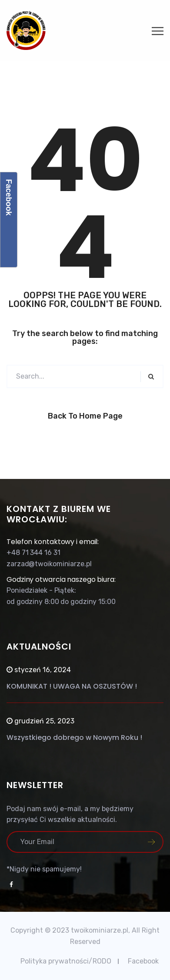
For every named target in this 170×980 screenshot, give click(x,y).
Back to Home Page (85, 416)
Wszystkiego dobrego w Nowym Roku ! (74, 737)
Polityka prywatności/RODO (66, 961)
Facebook (143, 961)
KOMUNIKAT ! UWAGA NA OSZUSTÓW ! (72, 686)
